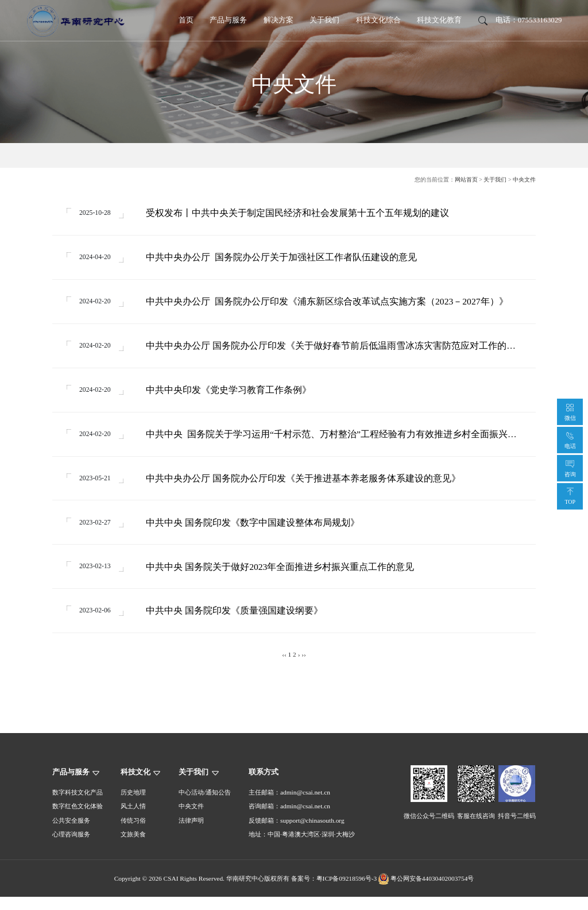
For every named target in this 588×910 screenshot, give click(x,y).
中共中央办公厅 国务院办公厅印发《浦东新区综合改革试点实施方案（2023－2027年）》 (329, 305)
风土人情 (133, 820)
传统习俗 (133, 834)
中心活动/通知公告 (205, 805)
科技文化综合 (378, 20)
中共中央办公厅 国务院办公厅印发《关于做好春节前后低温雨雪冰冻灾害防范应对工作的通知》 (333, 351)
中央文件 (524, 180)
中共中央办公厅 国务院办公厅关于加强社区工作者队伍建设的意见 (284, 259)
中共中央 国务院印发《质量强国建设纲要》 (237, 623)
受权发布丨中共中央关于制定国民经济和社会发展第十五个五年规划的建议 (300, 214)
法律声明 (191, 834)
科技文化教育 (439, 20)
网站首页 (466, 180)
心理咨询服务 (71, 847)
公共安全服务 (71, 834)
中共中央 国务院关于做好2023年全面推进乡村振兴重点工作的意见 (282, 578)
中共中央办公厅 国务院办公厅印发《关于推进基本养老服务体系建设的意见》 (305, 487)
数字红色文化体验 (78, 820)
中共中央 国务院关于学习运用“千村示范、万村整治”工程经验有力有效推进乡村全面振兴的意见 (334, 442)
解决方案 (278, 20)
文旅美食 (133, 847)
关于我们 (324, 20)
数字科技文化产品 (78, 805)
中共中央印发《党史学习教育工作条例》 (231, 396)
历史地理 (133, 805)
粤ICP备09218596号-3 (347, 892)
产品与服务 (228, 20)
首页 (186, 20)
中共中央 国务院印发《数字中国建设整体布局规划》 (255, 532)
